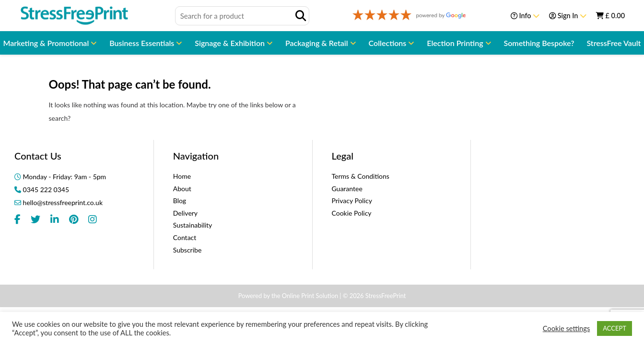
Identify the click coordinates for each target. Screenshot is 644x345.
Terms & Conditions (361, 176)
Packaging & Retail (318, 43)
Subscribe (187, 250)
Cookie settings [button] (567, 328)
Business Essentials (143, 43)
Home (182, 176)
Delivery (185, 213)
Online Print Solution (310, 296)
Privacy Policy (352, 201)
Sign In (568, 16)
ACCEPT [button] (615, 328)
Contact (185, 237)
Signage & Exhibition (231, 43)
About (182, 189)
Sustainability (193, 225)
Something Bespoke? (539, 43)
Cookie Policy (352, 213)
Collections (389, 43)
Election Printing (456, 43)
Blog (180, 201)
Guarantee (347, 189)
